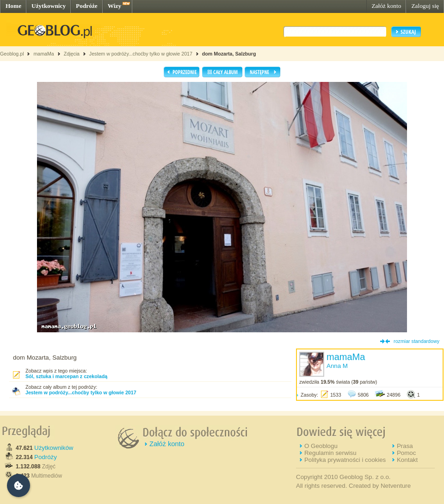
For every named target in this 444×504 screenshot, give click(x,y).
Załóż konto (386, 6)
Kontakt (407, 460)
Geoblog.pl (12, 54)
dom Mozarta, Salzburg (229, 54)
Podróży (46, 457)
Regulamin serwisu (330, 453)
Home (13, 6)
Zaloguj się (425, 6)
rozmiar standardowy (416, 341)
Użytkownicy (49, 6)
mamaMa (43, 54)
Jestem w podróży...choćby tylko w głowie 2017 (141, 54)
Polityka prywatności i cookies (345, 460)
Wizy (114, 6)
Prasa (405, 446)
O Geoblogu (321, 446)
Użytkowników (54, 448)
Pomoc (406, 453)
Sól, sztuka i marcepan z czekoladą (66, 376)
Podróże (87, 6)
